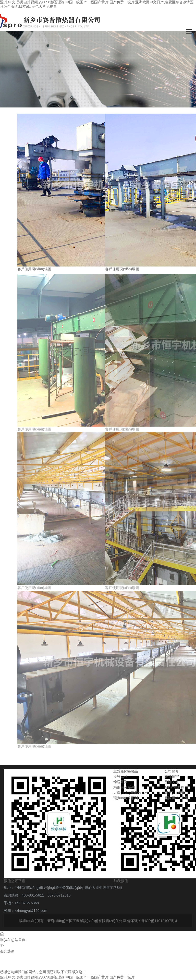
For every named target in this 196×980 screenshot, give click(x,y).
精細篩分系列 (124, 787)
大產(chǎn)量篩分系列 (131, 793)
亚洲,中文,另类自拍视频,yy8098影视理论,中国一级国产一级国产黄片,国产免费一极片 (67, 977)
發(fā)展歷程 (174, 787)
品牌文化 (172, 782)
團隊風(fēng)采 (176, 798)
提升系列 (120, 777)
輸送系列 (120, 782)
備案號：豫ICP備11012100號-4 (152, 921)
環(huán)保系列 (126, 798)
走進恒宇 (172, 777)
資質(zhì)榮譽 (175, 793)
